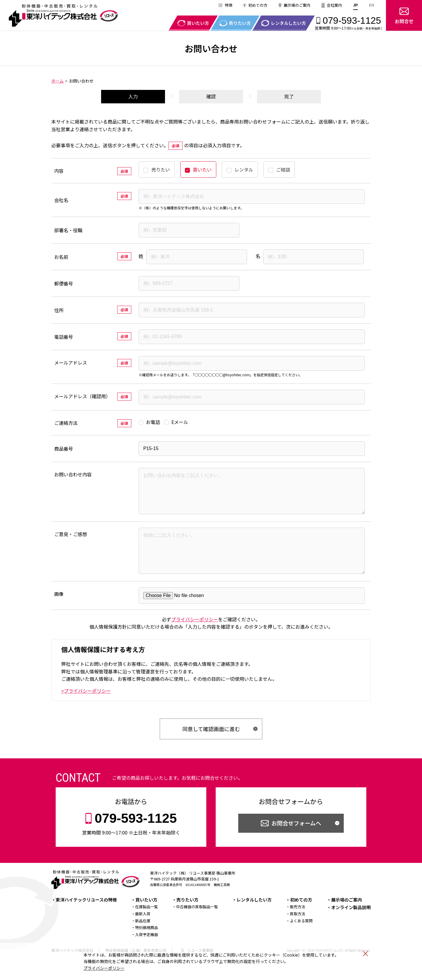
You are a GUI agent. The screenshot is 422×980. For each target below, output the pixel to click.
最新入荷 (143, 930)
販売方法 (297, 923)
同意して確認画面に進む (211, 745)
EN (372, 5)
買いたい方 (146, 916)
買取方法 (297, 930)
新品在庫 (143, 937)
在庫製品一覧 (147, 923)
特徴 (229, 5)
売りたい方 (187, 916)
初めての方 (258, 5)
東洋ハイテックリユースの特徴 (86, 916)
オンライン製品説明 (351, 924)
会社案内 (334, 5)
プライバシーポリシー (104, 968)
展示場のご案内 (297, 5)
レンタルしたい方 (254, 916)
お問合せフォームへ (296, 839)
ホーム (57, 81)
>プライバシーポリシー (86, 707)
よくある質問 (301, 937)
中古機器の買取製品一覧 (197, 923)
